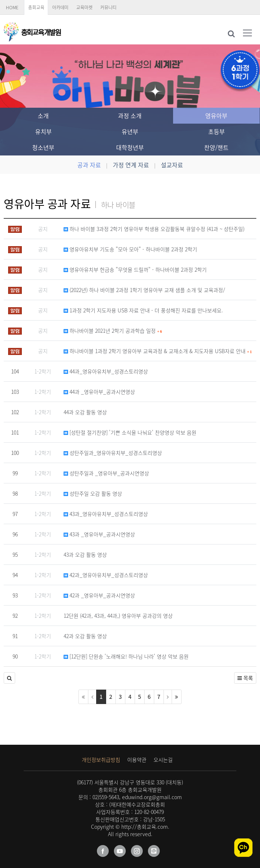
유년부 (130, 131)
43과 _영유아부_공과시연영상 (99, 534)
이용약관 (137, 760)
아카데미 (60, 7)
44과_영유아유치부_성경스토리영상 (106, 371)
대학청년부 (130, 147)
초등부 (217, 131)
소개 (43, 115)
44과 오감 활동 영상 (85, 412)
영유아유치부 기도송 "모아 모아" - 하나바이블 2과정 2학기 (130, 249)
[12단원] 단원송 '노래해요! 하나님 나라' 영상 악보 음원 (126, 656)
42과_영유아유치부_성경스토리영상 (106, 575)
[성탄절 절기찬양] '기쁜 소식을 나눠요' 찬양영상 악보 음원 (130, 432)
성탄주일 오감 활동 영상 (93, 493)
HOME (12, 7)
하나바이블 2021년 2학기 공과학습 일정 (113, 331)
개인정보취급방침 (101, 760)
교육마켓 (84, 7)
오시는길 (163, 760)
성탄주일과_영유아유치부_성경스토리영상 (113, 453)
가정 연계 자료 (131, 165)
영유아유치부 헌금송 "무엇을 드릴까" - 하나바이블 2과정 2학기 (135, 269)
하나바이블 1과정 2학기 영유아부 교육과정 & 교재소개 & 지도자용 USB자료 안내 (158, 351)
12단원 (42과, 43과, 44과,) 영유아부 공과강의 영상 (118, 616)
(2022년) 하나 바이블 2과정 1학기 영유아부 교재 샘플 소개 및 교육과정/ (144, 290)
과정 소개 (130, 115)
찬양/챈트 (216, 147)
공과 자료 (89, 165)
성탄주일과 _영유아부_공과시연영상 (106, 473)
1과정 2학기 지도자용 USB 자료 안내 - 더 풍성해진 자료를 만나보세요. (143, 310)
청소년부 (43, 147)
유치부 (43, 131)
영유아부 (216, 115)
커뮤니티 (108, 7)
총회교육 (36, 7)
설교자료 (172, 165)
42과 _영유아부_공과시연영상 (99, 595)
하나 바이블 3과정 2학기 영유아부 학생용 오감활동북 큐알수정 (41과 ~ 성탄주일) (154, 229)
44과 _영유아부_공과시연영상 (99, 392)
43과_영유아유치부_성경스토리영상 (106, 514)
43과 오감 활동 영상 (85, 554)
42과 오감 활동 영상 (85, 636)
